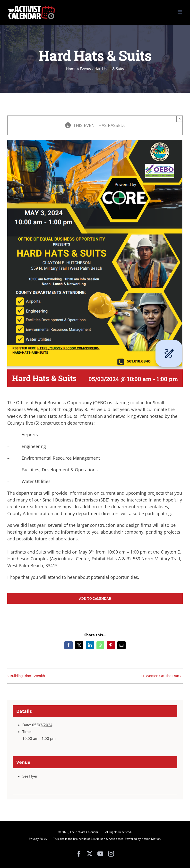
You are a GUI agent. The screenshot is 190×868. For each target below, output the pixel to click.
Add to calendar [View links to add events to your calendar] (95, 598)
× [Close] (180, 119)
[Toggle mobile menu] (180, 12)
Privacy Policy (38, 839)
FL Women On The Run (160, 676)
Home (71, 69)
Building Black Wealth (27, 676)
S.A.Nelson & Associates (107, 839)
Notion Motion (151, 839)
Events (85, 69)
